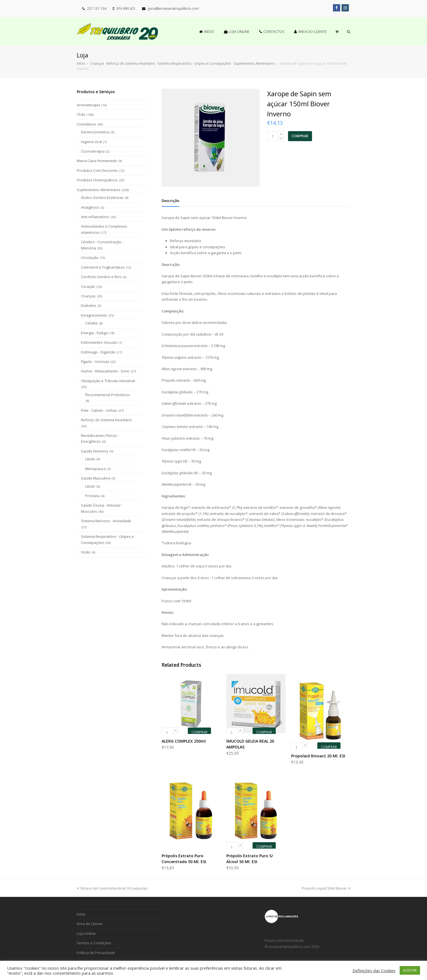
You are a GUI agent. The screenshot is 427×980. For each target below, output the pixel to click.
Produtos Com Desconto (97, 170)
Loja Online (86, 933)
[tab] (170, 201)
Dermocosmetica (95, 132)
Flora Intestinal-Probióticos (108, 395)
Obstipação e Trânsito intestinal (108, 381)
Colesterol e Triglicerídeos (103, 267)
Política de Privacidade (96, 953)
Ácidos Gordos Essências (102, 198)
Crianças (88, 296)
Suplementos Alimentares (99, 190)
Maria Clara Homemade (97, 161)
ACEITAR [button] (410, 970)
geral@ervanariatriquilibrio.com (173, 9)
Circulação (90, 257)
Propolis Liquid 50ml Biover (326, 888)
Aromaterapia (88, 105)
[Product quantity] (273, 136)
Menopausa (95, 469)
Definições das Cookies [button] (374, 971)
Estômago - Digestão (98, 352)
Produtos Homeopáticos (97, 180)
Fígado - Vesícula (95, 362)
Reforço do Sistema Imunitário (106, 420)
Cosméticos (87, 124)
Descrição (170, 201)
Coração (88, 286)
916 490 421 (126, 9)
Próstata (92, 496)
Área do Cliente (90, 924)
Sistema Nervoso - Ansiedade (106, 521)
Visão (86, 552)
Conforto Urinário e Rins (101, 277)
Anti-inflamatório (95, 217)
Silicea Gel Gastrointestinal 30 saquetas (112, 888)
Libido (90, 459)
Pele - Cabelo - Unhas (99, 410)
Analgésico (90, 207)
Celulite (91, 323)
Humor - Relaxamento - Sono (105, 371)
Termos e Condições (94, 943)
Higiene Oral (91, 142)
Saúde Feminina (95, 451)
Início (81, 63)
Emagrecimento (94, 315)
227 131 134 (97, 9)
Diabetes (89, 305)
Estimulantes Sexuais (99, 342)
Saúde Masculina (96, 478)
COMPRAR (300, 136)
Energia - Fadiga (94, 333)
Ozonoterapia (93, 151)
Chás (81, 114)
